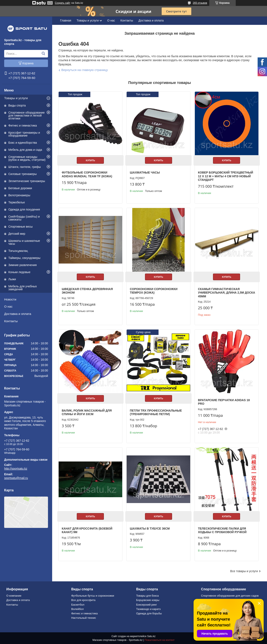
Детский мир (17, 234)
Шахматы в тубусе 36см (150, 529)
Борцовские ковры (148, 600)
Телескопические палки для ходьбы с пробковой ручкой (222, 530)
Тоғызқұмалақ (18, 251)
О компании (14, 596)
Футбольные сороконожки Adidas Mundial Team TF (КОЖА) (87, 174)
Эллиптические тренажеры (27, 181)
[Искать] (43, 54)
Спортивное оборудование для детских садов (230, 596)
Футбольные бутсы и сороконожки (93, 596)
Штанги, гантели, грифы (25, 167)
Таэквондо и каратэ (148, 609)
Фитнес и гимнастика (23, 126)
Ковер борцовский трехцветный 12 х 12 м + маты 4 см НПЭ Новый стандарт (225, 176)
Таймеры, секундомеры (24, 258)
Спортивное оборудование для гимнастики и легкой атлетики (26, 115)
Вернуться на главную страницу (85, 70)
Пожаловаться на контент (159, 640)
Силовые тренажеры (23, 174)
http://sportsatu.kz (16, 469)
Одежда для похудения (24, 209)
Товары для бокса (147, 596)
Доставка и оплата (18, 314)
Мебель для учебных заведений (23, 288)
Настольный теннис (84, 618)
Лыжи (12, 279)
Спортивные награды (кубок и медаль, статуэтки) (27, 158)
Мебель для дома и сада (25, 150)
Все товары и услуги (244, 571)
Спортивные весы (20, 227)
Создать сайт (63, 3)
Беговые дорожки (20, 188)
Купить (90, 160)
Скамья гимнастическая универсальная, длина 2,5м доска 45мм (227, 293)
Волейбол (77, 609)
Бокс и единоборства (23, 143)
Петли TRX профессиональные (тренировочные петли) (156, 412)
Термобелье (17, 202)
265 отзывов (200, 3)
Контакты (11, 321)
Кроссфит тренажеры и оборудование (24, 134)
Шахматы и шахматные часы (24, 242)
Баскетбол (78, 605)
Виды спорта (17, 105)
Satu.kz (151, 636)
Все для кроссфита (83, 600)
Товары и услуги (16, 98)
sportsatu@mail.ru (16, 478)
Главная (66, 20)
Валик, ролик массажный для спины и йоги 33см (87, 412)
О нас (8, 306)
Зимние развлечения (23, 265)
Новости (10, 299)
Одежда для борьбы (149, 613)
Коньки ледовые (19, 272)
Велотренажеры (19, 195)
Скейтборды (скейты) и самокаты (24, 218)
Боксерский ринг (147, 605)
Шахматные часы (145, 172)
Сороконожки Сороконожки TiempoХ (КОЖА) (154, 291)
